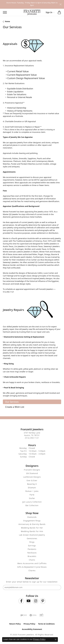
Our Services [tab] (12, 402)
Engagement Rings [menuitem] (32, 521)
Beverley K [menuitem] (32, 484)
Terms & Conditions (46, 624)
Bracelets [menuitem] (32, 556)
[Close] (60, 4)
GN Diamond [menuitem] (32, 473)
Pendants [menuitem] (32, 549)
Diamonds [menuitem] (32, 517)
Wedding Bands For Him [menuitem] (32, 531)
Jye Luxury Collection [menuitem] (32, 502)
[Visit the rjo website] (41, 615)
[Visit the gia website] (33, 615)
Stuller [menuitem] (32, 498)
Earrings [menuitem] (32, 546)
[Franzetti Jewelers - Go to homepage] (32, 12)
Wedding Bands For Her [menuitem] (32, 528)
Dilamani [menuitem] (32, 488)
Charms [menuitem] (32, 571)
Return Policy (15, 624)
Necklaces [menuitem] (32, 553)
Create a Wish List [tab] (15, 407)
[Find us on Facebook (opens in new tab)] (21, 601)
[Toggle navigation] (3, 12)
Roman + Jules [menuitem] (32, 491)
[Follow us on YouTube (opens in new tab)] (28, 601)
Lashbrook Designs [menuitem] (32, 477)
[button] (11, 12)
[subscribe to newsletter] (57, 587)
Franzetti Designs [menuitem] (32, 470)
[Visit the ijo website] (24, 615)
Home (7, 21)
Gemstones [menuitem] (32, 538)
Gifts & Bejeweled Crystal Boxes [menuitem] (32, 567)
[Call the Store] (32, 438)
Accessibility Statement (32, 629)
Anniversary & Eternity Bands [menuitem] (32, 524)
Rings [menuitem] (32, 542)
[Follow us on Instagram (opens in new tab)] (36, 601)
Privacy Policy (29, 624)
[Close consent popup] (56, 639)
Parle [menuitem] (32, 495)
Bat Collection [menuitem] (32, 505)
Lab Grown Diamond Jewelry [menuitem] (32, 535)
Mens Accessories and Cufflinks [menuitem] (32, 563)
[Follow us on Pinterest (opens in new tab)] (43, 601)
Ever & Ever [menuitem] (32, 481)
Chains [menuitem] (32, 560)
